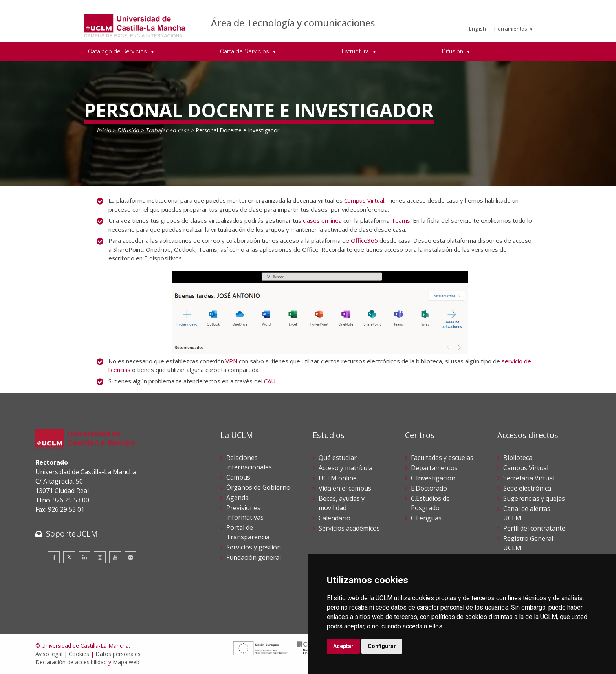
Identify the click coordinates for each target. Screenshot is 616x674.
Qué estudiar (338, 458)
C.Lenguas (426, 518)
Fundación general (254, 557)
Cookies (79, 654)
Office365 (364, 240)
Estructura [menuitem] (356, 51)
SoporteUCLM (72, 534)
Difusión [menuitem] (453, 51)
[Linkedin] (84, 557)
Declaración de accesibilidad (71, 662)
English (478, 29)
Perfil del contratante (534, 528)
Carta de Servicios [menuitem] (245, 51)
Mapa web (126, 662)
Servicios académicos (349, 528)
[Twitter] (69, 557)
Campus (238, 477)
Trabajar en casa (167, 130)
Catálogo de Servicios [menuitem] (118, 51)
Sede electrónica (527, 488)
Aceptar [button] (343, 646)
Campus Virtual (364, 200)
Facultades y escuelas (442, 458)
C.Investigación (433, 478)
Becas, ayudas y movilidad (342, 503)
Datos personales (118, 654)
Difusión (128, 130)
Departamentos (434, 468)
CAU (270, 381)
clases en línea (322, 220)
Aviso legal (49, 654)
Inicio (104, 130)
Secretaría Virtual (529, 478)
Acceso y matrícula (346, 468)
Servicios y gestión (254, 547)
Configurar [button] (382, 646)
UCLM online (338, 478)
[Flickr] (130, 557)
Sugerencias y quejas (534, 498)
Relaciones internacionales (249, 462)
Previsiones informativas (245, 513)
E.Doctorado (429, 488)
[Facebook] (54, 557)
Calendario (335, 518)
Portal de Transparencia (248, 532)
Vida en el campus (345, 488)
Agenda (237, 498)
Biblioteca (518, 458)
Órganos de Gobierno (258, 487)
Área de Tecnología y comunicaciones (293, 23)
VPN (231, 361)
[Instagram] (100, 557)
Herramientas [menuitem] (511, 29)
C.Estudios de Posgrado (430, 503)
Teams (401, 220)
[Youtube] (115, 557)
